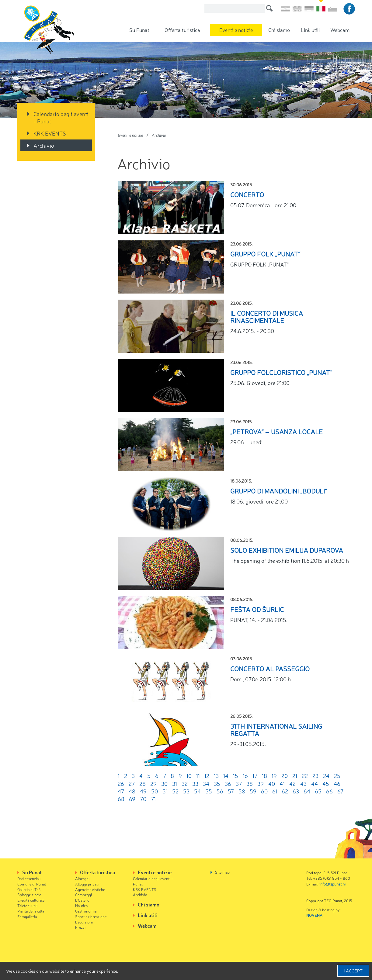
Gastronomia (86, 911)
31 (175, 783)
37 (239, 783)
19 (274, 775)
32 (185, 783)
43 (303, 783)
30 (164, 783)
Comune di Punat (32, 884)
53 (186, 791)
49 (143, 791)
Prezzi (80, 927)
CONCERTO (247, 194)
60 (264, 791)
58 (242, 791)
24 (326, 775)
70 (143, 799)
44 (315, 783)
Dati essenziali (29, 878)
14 (226, 775)
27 (132, 783)
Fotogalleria (27, 916)
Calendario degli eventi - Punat (61, 117)
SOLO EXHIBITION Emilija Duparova (287, 550)
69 (132, 799)
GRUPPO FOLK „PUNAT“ (265, 254)
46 (337, 783)
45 (326, 783)
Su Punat (139, 30)
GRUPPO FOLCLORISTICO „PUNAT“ (281, 372)
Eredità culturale (31, 900)
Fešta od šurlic (257, 609)
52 (175, 791)
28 (143, 783)
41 (282, 783)
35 (217, 783)
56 (220, 791)
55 (209, 791)
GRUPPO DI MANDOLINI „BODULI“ (279, 491)
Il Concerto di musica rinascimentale (267, 316)
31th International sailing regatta (276, 729)
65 (318, 791)
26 (121, 783)
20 (285, 775)
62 (285, 791)
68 (121, 799)
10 (189, 775)
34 (206, 783)
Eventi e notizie (236, 30)
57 (231, 791)
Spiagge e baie (29, 894)
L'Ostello (82, 900)
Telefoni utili (27, 905)
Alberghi (82, 878)
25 (337, 775)
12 (207, 775)
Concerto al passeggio (270, 668)
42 (292, 783)
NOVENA (314, 915)
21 (295, 775)
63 (296, 791)
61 (275, 791)
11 (198, 775)
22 (305, 775)
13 (216, 775)
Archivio (44, 145)
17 (255, 775)
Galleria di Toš (29, 889)
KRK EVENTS (50, 133)
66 (329, 791)
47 (121, 791)
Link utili (310, 30)
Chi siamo (279, 30)
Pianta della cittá (31, 911)
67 (340, 791)
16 (245, 775)
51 (165, 791)
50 (155, 791)
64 (307, 791)
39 (261, 783)
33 (195, 783)
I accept (353, 971)
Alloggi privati (87, 884)
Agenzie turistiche (90, 889)
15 (236, 775)
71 (153, 799)
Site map (222, 872)
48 (132, 791)
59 (253, 791)
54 (197, 791)
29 (153, 783)
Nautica (81, 905)
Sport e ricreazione (91, 916)
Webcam (340, 30)
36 (228, 783)
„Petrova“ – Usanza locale (276, 431)
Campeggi (83, 894)
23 (315, 775)
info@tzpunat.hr (333, 884)
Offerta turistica (182, 30)
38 (250, 783)
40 (272, 783)
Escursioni (84, 922)
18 (264, 775)
